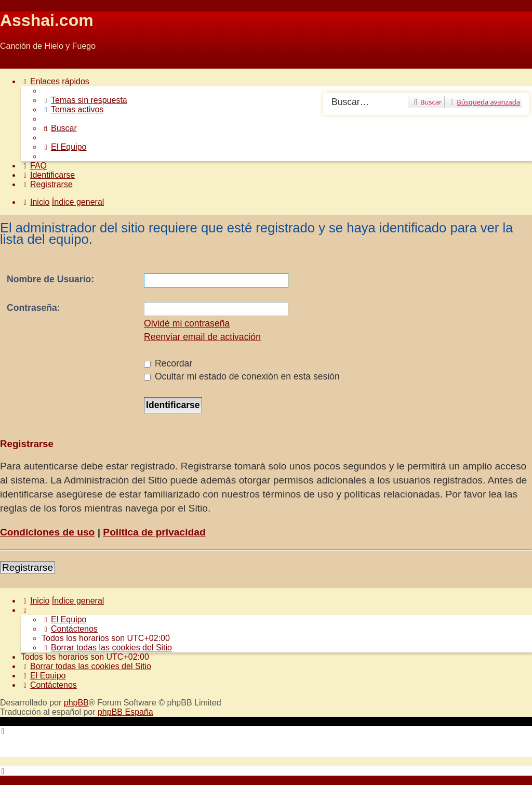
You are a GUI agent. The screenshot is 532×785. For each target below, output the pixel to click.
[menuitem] (84, 100)
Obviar (12, 64)
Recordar (168, 363)
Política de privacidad (154, 532)
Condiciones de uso (47, 532)
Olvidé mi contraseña (187, 323)
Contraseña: (34, 308)
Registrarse (28, 567)
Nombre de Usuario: (50, 279)
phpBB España (125, 712)
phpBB (76, 703)
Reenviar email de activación (202, 337)
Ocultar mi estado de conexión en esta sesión (242, 376)
